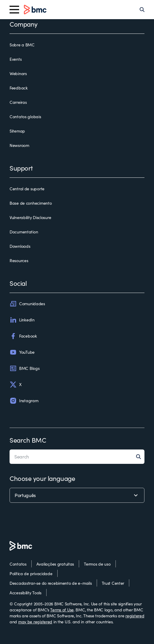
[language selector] (77, 495)
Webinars (18, 73)
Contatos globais (25, 117)
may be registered (35, 622)
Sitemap (17, 131)
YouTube (22, 352)
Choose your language (42, 478)
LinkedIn (22, 320)
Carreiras (18, 102)
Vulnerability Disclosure (30, 217)
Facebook (23, 336)
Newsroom (19, 145)
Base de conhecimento (31, 203)
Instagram (24, 401)
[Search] (142, 10)
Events (16, 59)
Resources (19, 261)
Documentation (24, 232)
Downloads (20, 246)
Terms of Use (62, 610)
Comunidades (27, 304)
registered (135, 616)
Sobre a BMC (22, 45)
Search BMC (28, 440)
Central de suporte (27, 189)
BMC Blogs (24, 368)
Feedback (19, 88)
